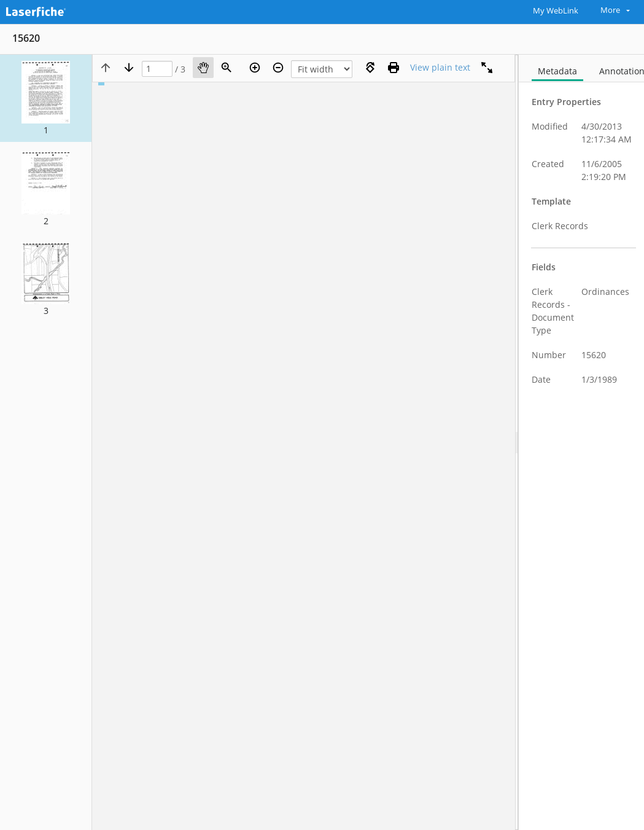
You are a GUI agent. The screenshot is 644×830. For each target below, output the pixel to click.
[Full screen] (487, 68)
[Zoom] (227, 68)
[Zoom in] (255, 68)
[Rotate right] (370, 68)
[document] (581, 442)
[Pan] (203, 68)
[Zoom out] (278, 68)
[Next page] (129, 68)
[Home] (64, 10)
